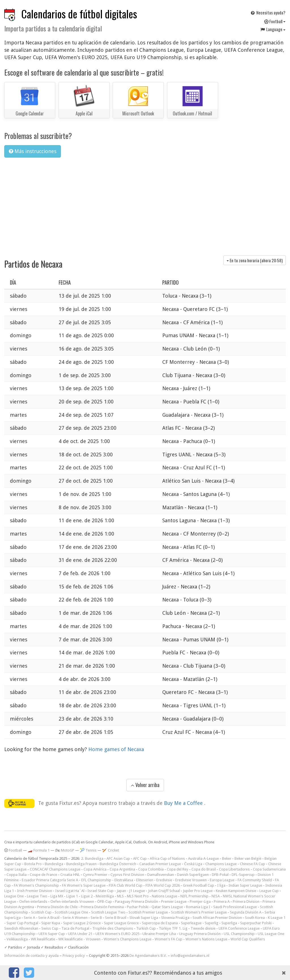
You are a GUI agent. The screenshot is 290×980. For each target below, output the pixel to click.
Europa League (222, 880)
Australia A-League (203, 858)
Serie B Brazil (116, 918)
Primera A (222, 901)
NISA (216, 896)
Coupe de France (43, 875)
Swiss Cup (50, 928)
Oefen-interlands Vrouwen (72, 901)
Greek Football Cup (199, 885)
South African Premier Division (217, 918)
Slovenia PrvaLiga (175, 918)
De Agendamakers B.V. (148, 956)
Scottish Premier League (148, 912)
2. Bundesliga (92, 858)
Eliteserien (145, 880)
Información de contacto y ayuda (31, 956)
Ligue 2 (87, 896)
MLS (120, 896)
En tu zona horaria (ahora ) (255, 260)
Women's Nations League (206, 939)
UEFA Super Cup (52, 934)
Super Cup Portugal (22, 923)
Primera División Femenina (102, 907)
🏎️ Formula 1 (39, 850)
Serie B (96, 918)
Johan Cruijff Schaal (164, 891)
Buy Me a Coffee (184, 803)
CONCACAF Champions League (55, 869)
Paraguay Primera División (137, 901)
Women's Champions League (128, 939)
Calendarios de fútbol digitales (79, 14)
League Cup (269, 891)
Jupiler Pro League (198, 891)
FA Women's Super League (84, 885)
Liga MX (57, 896)
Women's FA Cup (169, 939)
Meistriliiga (105, 896)
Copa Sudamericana (269, 869)
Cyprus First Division (127, 875)
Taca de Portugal (75, 928)
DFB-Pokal (220, 875)
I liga (221, 885)
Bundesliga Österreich (118, 864)
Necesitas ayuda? (268, 12)
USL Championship (239, 934)
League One (14, 896)
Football (275, 21)
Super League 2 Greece (82, 923)
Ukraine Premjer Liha (159, 934)
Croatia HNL (70, 875)
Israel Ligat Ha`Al (70, 891)
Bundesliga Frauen (81, 864)
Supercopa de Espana (160, 923)
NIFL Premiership (194, 896)
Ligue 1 (72, 896)
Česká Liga (193, 864)
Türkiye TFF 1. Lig (173, 928)
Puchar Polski (138, 907)
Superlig (212, 923)
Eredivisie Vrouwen (191, 880)
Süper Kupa (51, 923)
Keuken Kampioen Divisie (236, 891)
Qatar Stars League (167, 907)
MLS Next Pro (138, 896)
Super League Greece (121, 923)
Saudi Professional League (235, 907)
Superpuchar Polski (256, 923)
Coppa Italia (17, 875)
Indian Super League (245, 885)
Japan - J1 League (131, 891)
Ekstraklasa (124, 880)
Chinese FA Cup (252, 864)
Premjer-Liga (200, 901)
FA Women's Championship (36, 885)
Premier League (174, 901)
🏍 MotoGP (65, 850)
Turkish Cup (146, 928)
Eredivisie (164, 880)
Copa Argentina (122, 869)
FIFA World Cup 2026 (163, 885)
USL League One (271, 934)
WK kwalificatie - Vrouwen (79, 939)
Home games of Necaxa (116, 749)
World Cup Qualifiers (248, 939)
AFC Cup (140, 858)
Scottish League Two (108, 912)
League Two (37, 896)
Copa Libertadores (234, 869)
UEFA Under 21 (80, 934)
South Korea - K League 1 (265, 918)
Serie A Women (75, 918)
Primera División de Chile (57, 907)
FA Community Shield (255, 880)
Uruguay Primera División (200, 934)
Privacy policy (74, 956)
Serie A (29, 918)
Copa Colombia (151, 869)
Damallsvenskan (161, 875)
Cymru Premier (95, 875)
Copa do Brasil (204, 869)
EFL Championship (96, 880)
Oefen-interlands (33, 901)
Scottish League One (71, 912)
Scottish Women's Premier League (199, 912)
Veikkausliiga (17, 939)
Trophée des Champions (113, 928)
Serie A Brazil (49, 918)
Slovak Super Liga (144, 918)
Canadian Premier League (160, 864)
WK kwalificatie (43, 939)
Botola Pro (33, 864)
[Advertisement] (145, 205)
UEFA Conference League (239, 928)
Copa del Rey (178, 869)
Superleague (191, 923)
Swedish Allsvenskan (21, 928)
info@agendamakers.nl (190, 956)
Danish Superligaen (193, 875)
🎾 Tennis (88, 850)
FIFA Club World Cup (126, 885)
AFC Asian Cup (118, 858)
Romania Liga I (198, 907)
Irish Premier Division (35, 891)
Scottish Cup (41, 912)
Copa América (95, 869)
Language (273, 29)
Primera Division (246, 901)
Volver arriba (145, 785)
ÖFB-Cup (105, 901)
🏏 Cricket (111, 850)
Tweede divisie (203, 928)
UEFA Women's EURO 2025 (117, 934)
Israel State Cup (101, 891)
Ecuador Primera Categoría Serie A (50, 880)
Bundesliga (54, 864)
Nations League (165, 896)
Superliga (229, 923)
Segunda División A (246, 912)
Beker (227, 858)
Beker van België (248, 858)
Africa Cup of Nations (167, 858)
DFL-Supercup (243, 875)
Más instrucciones (33, 151)
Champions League (221, 864)
